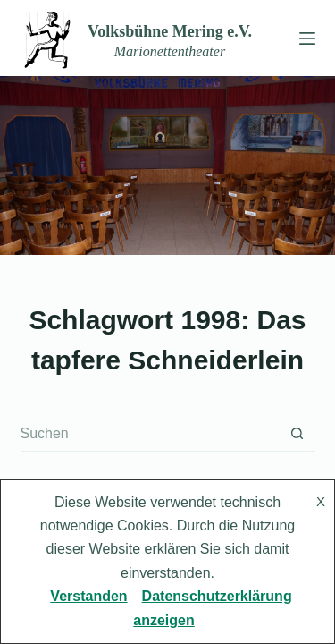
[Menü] (304, 38)
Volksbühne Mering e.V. (170, 31)
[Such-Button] (297, 434)
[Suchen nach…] (150, 434)
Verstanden (88, 596)
